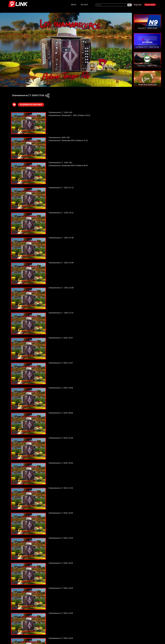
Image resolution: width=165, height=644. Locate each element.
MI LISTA (84, 5)
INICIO (74, 5)
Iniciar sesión (150, 5)
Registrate (138, 5)
